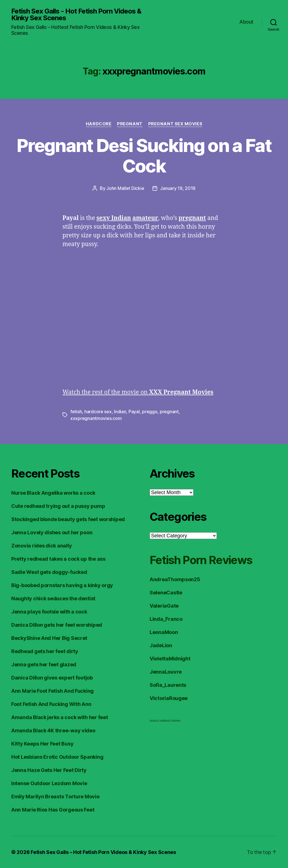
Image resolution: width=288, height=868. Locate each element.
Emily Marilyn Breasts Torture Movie (55, 797)
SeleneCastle (166, 593)
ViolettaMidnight (170, 659)
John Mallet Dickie (125, 188)
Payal (134, 412)
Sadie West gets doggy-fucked (49, 572)
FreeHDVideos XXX (165, 720)
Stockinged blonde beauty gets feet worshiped (68, 519)
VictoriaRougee (169, 698)
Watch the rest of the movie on (138, 392)
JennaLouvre (166, 672)
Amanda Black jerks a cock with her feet (59, 717)
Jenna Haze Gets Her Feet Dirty (49, 770)
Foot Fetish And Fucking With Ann (51, 704)
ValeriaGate (164, 606)
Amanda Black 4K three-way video (53, 730)
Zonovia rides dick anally (41, 546)
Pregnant (130, 124)
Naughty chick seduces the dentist (53, 598)
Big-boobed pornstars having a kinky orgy (62, 585)
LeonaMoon (164, 632)
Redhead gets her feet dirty (45, 651)
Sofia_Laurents (168, 685)
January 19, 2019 (178, 188)
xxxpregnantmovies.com (96, 418)
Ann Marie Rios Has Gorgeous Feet (53, 810)
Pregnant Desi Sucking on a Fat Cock (144, 156)
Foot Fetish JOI (154, 720)
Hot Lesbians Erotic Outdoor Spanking (57, 757)
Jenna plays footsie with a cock (49, 612)
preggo (150, 412)
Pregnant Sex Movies (175, 124)
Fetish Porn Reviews (201, 560)
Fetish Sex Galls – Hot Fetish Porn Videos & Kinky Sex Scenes (103, 852)
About (246, 22)
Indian (120, 412)
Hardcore (99, 124)
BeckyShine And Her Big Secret (49, 638)
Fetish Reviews (176, 720)
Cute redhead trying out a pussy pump (58, 506)
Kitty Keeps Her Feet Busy (42, 744)
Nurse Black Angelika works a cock (53, 493)
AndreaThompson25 (175, 579)
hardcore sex (98, 412)
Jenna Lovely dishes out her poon (52, 532)
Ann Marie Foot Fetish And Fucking (52, 691)
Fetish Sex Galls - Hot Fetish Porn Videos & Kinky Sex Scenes (76, 15)
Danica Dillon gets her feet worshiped (57, 625)
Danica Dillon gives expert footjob (52, 678)
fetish (76, 412)
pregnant (169, 412)
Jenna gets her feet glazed (44, 664)
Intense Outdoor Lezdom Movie (49, 783)
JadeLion (161, 645)
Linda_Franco (166, 619)
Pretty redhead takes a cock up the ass (58, 559)
